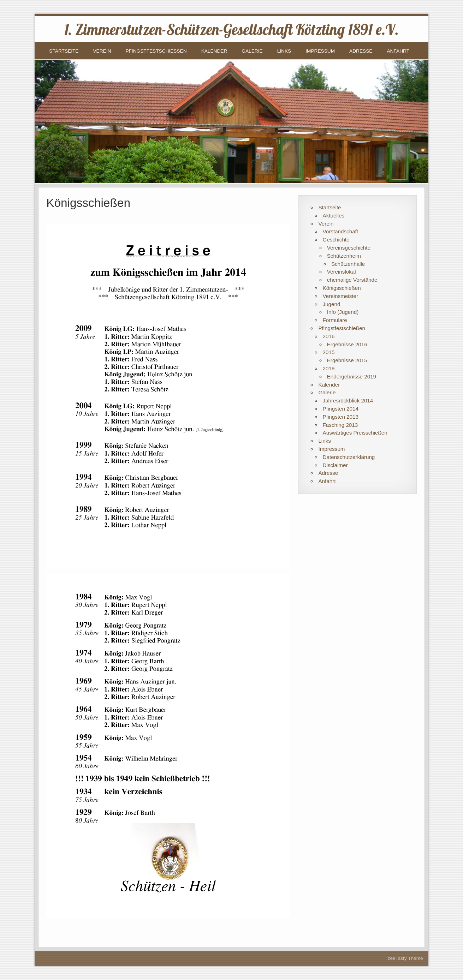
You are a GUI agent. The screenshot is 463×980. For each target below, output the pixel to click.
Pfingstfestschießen (156, 51)
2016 (329, 336)
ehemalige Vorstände (352, 280)
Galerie (252, 51)
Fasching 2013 (340, 425)
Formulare (335, 320)
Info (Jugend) (343, 312)
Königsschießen (342, 288)
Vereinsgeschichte (349, 248)
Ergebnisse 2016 (347, 344)
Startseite (64, 51)
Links (284, 51)
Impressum (320, 51)
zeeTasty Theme (405, 958)
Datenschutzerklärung (349, 457)
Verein (102, 51)
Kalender (214, 51)
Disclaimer (335, 465)
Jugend (332, 304)
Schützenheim (344, 256)
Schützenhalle (348, 264)
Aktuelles (334, 216)
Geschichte (336, 240)
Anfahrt (398, 51)
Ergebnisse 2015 (347, 360)
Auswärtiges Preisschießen (355, 433)
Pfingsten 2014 (341, 409)
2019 (329, 368)
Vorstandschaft (340, 231)
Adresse (361, 51)
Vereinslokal (342, 272)
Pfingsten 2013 (341, 417)
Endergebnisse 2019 (352, 377)
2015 (329, 352)
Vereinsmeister (340, 296)
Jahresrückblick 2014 (348, 401)
